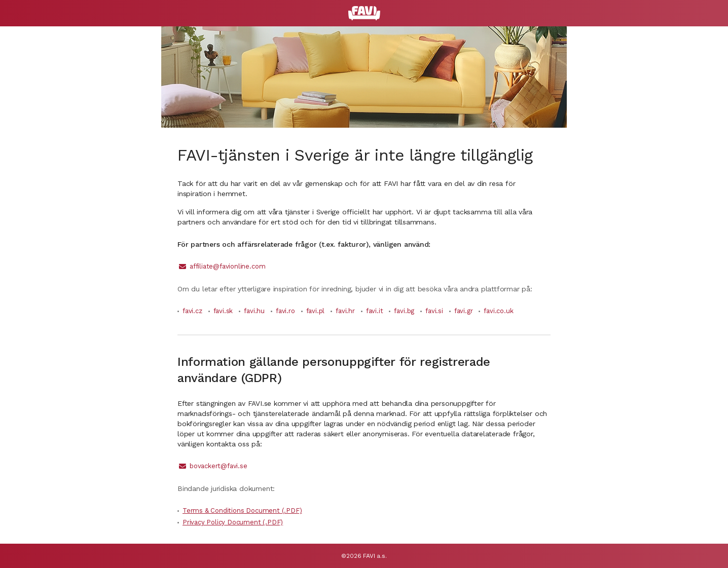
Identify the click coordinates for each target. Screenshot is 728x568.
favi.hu (254, 311)
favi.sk (223, 311)
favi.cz (192, 311)
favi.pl (316, 311)
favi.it (375, 311)
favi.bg (404, 311)
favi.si (434, 311)
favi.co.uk (498, 311)
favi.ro (285, 311)
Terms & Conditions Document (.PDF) (242, 510)
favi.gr (464, 311)
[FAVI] (364, 13)
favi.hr (345, 311)
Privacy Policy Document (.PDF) (233, 522)
